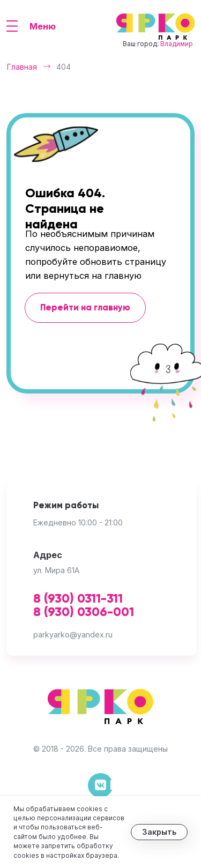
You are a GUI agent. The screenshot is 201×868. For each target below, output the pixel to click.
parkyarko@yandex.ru (73, 635)
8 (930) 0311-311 (78, 599)
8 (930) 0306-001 (84, 613)
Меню (43, 26)
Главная (22, 67)
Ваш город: (158, 44)
